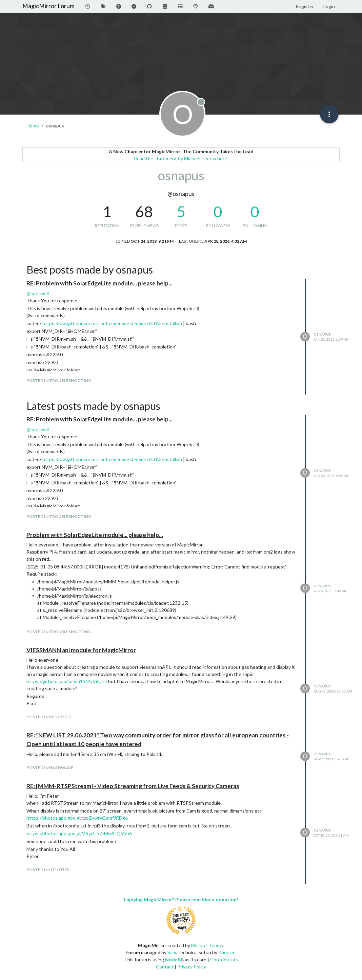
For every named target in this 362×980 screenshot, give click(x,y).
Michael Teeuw (207, 945)
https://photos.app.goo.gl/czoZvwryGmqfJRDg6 (77, 818)
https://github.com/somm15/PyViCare (67, 681)
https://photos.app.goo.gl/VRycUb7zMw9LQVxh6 (79, 833)
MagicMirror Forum (48, 6)
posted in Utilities (48, 870)
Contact (165, 967)
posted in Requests (49, 717)
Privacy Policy (192, 967)
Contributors (224, 959)
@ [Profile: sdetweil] (38, 293)
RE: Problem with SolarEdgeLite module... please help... (99, 283)
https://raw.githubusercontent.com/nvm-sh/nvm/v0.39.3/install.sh (112, 323)
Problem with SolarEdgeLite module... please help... (95, 535)
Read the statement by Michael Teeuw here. (181, 158)
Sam (172, 952)
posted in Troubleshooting (59, 381)
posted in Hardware (50, 768)
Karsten (227, 952)
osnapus (322, 334)
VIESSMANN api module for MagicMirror (81, 650)
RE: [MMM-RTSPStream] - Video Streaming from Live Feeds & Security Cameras (133, 786)
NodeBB (174, 959)
